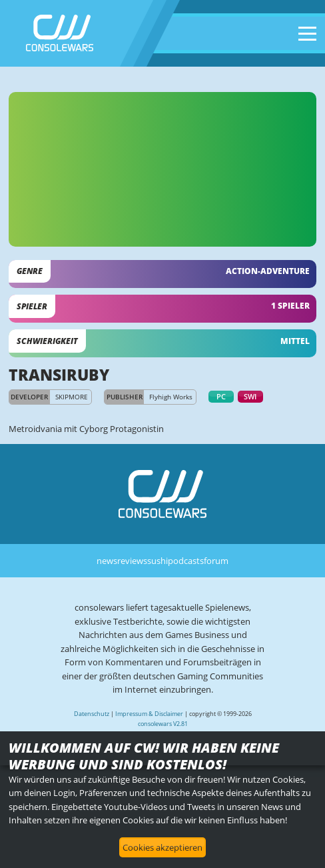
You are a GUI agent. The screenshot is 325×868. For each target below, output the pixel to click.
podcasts (186, 561)
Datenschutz (92, 714)
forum (216, 561)
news (107, 561)
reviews (132, 561)
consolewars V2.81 (163, 724)
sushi (158, 561)
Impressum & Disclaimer (149, 714)
